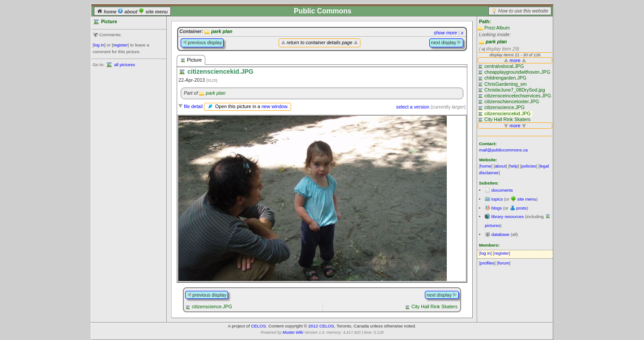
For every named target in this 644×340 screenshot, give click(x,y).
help (514, 166)
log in (99, 45)
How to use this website (523, 11)
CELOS (258, 326)
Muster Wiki (293, 332)
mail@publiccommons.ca (503, 150)
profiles (487, 263)
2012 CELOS (321, 326)
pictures (492, 225)
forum (504, 263)
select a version (413, 107)
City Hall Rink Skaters (434, 306)
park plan (496, 42)
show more (445, 33)
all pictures (125, 65)
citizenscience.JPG (212, 306)
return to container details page (320, 42)
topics (497, 199)
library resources (508, 216)
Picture (191, 60)
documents (502, 190)
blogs (497, 208)
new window (274, 106)
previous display (202, 42)
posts (521, 208)
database (500, 234)
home (107, 12)
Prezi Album (497, 28)
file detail (193, 106)
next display (446, 42)
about (128, 12)
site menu (153, 12)
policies (529, 166)
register (121, 45)
